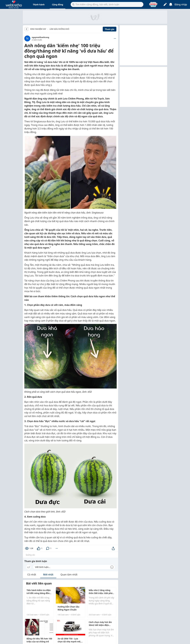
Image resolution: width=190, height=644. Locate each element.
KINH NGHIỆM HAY (38, 29)
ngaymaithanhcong (40, 37)
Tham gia (110, 29)
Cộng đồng (58, 5)
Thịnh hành (39, 5)
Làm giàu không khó (59, 29)
